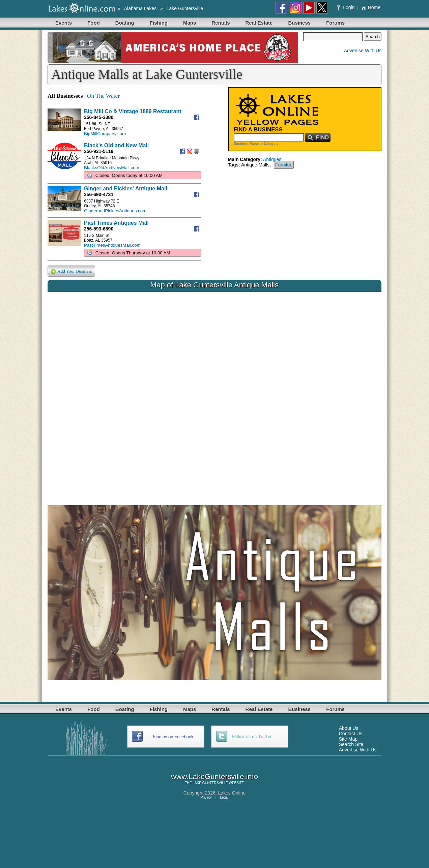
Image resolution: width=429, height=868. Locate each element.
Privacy (206, 797)
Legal (224, 797)
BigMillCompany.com (105, 134)
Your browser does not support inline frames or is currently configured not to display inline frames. (214, 393)
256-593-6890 (99, 229)
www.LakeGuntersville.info (214, 777)
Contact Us (351, 734)
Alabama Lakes (140, 8)
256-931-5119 (99, 151)
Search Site (351, 744)
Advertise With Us (363, 51)
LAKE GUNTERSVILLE (210, 783)
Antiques (272, 159)
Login (347, 7)
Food (94, 23)
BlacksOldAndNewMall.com (112, 168)
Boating (125, 23)
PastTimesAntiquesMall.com (112, 245)
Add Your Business (71, 271)
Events (64, 23)
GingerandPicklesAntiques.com (115, 211)
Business (299, 23)
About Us (349, 728)
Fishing (159, 23)
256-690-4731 (99, 194)
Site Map (348, 739)
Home (371, 7)
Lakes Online (232, 793)
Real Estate (259, 23)
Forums (335, 23)
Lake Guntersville (185, 8)
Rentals (221, 23)
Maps (190, 23)
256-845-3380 (99, 117)
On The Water (103, 96)
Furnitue (284, 165)
